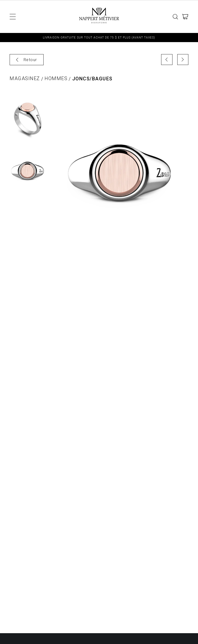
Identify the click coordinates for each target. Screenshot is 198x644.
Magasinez (25, 78)
